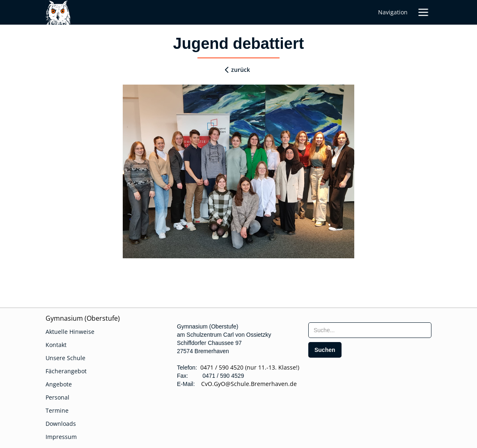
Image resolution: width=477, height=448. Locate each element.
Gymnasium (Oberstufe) (83, 318)
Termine (57, 410)
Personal (57, 397)
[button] (423, 12)
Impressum (61, 437)
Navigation (393, 12)
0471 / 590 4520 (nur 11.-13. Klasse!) (250, 367)
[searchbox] (370, 330)
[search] (325, 350)
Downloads (61, 424)
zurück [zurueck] (241, 70)
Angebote (59, 384)
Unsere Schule (65, 358)
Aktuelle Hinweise (70, 332)
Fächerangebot (66, 371)
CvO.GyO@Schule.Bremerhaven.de (247, 384)
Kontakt (56, 345)
